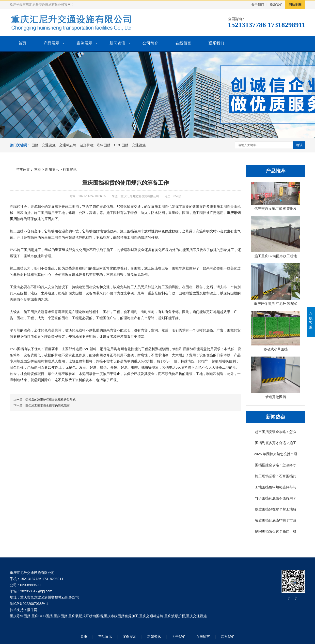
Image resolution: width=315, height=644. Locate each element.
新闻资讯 (117, 43)
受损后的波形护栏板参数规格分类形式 (50, 400)
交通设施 (49, 145)
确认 (299, 145)
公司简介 (150, 43)
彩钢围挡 (104, 145)
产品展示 (51, 43)
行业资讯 (70, 169)
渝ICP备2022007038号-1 (29, 604)
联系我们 (276, 5)
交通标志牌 (68, 145)
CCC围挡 (121, 145)
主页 (38, 169)
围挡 (35, 145)
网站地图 (295, 5)
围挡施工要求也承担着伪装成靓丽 (47, 405)
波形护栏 (87, 145)
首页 (22, 43)
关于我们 (258, 5)
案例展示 (84, 43)
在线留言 (183, 43)
